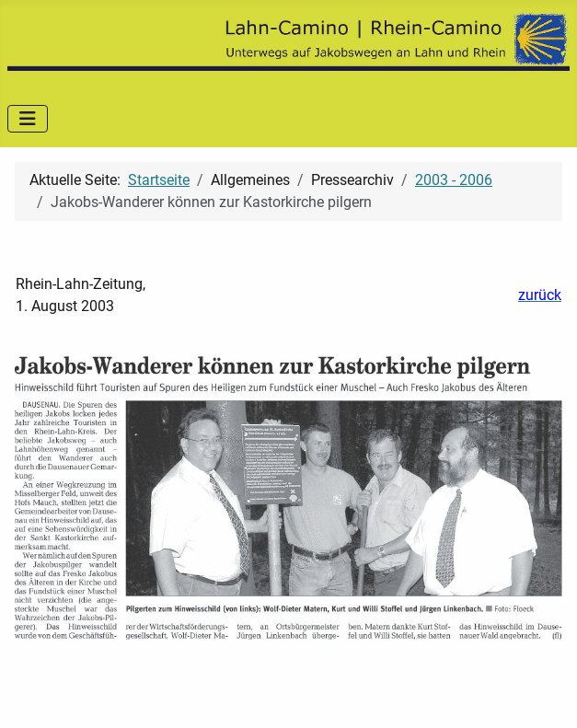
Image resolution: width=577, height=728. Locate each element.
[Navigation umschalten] (28, 119)
